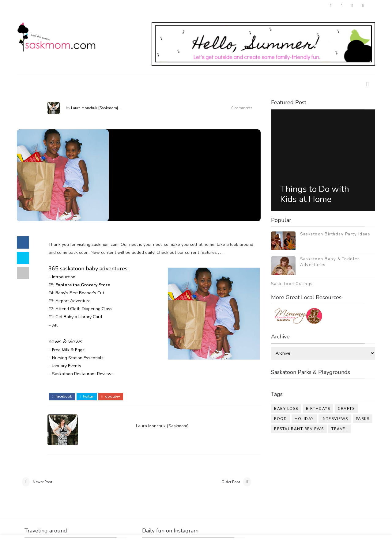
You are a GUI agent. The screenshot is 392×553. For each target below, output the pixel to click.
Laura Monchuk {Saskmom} (95, 108)
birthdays (318, 409)
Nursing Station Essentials (78, 358)
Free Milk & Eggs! (69, 350)
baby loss (286, 409)
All (55, 325)
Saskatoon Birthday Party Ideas (335, 234)
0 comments (242, 108)
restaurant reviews (299, 429)
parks (363, 419)
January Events (67, 366)
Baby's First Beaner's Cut (80, 293)
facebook (62, 396)
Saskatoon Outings (292, 284)
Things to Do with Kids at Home (315, 194)
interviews (335, 419)
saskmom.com (105, 244)
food (281, 419)
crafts (346, 409)
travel (339, 429)
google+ (111, 396)
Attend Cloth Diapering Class (84, 309)
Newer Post (43, 482)
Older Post (231, 482)
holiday (304, 419)
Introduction (64, 277)
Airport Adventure (73, 301)
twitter (87, 396)
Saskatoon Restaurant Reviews (83, 374)
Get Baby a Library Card (79, 317)
